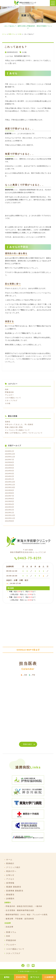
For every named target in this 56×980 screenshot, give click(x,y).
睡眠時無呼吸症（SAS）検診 (18, 915)
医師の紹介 (28, 744)
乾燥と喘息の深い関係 (14, 427)
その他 (24, 52)
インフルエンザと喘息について (17, 430)
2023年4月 (9, 504)
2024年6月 (9, 465)
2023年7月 (9, 496)
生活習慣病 (10, 910)
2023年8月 (9, 493)
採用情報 (10, 883)
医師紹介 (10, 863)
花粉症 (8, 422)
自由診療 (9, 927)
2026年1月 (9, 451)
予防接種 (19, 919)
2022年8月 (9, 521)
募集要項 (10, 895)
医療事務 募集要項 (15, 891)
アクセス (35, 977)
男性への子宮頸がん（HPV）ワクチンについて (24, 433)
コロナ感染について (13, 398)
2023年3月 (9, 507)
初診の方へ (11, 871)
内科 (7, 389)
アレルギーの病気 (40, 915)
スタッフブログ (11, 400)
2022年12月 (10, 515)
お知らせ (10, 875)
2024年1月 (9, 479)
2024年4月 (9, 471)
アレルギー (9, 395)
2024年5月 (9, 468)
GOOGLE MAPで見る (27, 650)
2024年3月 (9, 474)
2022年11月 (10, 518)
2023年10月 (10, 487)
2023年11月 (10, 485)
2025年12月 (10, 454)
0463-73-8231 (29, 558)
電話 (7, 977)
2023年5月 (9, 501)
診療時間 (49, 977)
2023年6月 (9, 499)
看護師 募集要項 (14, 887)
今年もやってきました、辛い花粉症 (19, 424)
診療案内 (10, 899)
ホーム (9, 860)
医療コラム (11, 932)
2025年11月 (10, 457)
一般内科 (38, 906)
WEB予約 (21, 977)
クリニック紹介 (13, 867)
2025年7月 (9, 460)
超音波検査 (29, 919)
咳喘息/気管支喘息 (25, 906)
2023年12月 (10, 482)
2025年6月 (9, 462)
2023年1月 (9, 513)
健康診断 (9, 919)
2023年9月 (9, 490)
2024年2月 (9, 476)
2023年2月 (9, 510)
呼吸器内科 (9, 392)
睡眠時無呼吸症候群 (26, 910)
